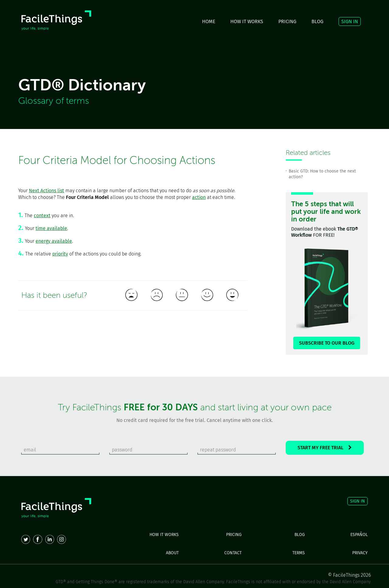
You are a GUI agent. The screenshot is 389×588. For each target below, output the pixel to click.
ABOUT (172, 553)
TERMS (299, 553)
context (42, 216)
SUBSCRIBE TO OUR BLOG (327, 343)
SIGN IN (350, 21)
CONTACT (233, 553)
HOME (209, 21)
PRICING (287, 21)
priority (60, 254)
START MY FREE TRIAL (325, 448)
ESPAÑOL (359, 535)
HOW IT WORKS (247, 21)
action (199, 197)
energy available (54, 241)
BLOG (317, 21)
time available (51, 228)
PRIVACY (360, 553)
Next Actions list (46, 191)
